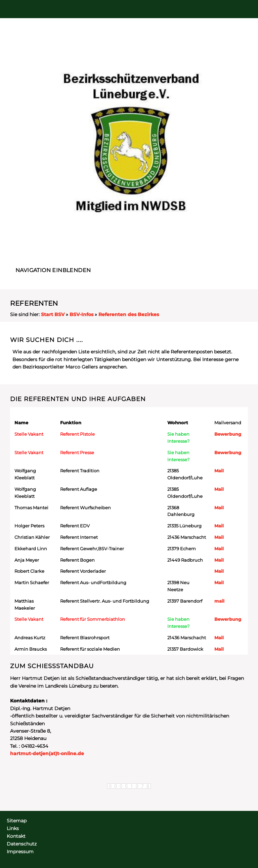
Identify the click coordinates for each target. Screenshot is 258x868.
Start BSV (53, 314)
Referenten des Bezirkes (129, 314)
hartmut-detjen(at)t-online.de (47, 753)
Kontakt (16, 836)
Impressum (20, 852)
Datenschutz (22, 844)
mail (219, 601)
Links (13, 828)
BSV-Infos (81, 314)
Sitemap (17, 821)
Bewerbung (228, 434)
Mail (219, 471)
